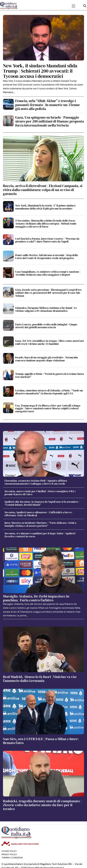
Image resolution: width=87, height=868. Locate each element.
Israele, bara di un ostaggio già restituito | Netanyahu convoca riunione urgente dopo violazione (46, 359)
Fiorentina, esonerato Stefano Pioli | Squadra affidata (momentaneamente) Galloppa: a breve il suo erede (36, 482)
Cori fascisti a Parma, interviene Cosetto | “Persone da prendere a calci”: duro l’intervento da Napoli (47, 240)
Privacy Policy (9, 854)
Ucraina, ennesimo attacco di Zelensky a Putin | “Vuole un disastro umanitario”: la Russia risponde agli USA (49, 392)
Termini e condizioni (12, 858)
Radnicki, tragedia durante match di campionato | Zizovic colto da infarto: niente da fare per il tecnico (42, 805)
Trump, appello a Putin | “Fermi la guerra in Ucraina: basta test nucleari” (50, 375)
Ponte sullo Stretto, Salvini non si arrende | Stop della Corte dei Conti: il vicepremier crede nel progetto (47, 257)
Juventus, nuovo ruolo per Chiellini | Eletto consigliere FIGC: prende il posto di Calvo (40, 493)
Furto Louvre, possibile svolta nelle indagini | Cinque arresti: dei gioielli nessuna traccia (46, 326)
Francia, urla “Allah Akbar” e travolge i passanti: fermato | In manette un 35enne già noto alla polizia (48, 105)
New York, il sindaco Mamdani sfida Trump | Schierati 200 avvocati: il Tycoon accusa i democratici (40, 71)
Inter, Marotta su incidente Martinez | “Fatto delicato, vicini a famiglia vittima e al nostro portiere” (40, 524)
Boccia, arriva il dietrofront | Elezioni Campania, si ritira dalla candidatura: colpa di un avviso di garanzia (43, 190)
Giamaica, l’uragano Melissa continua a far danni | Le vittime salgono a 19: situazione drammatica (46, 309)
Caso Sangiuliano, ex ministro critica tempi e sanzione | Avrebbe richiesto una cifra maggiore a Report (48, 273)
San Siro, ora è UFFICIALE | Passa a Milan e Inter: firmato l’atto (41, 741)
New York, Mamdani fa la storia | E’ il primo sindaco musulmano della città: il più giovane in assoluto (45, 207)
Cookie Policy (9, 851)
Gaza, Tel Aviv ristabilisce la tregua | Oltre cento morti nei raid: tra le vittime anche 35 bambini (49, 342)
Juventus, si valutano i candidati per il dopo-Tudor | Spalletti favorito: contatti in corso (40, 535)
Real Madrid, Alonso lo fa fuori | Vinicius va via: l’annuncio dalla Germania (40, 679)
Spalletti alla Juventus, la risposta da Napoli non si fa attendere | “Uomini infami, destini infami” (42, 503)
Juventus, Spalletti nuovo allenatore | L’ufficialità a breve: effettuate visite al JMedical (38, 514)
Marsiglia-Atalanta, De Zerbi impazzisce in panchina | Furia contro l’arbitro (36, 598)
